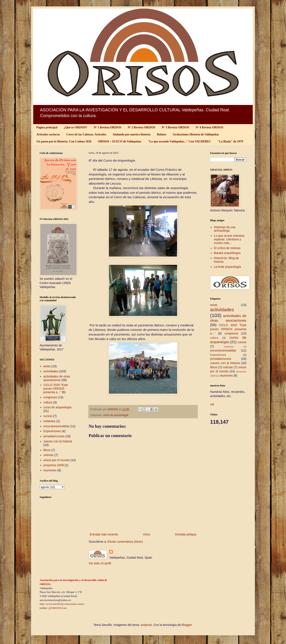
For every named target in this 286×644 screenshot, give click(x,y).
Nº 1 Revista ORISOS (108, 127)
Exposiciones (52, 431)
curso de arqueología (116, 415)
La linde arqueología (227, 267)
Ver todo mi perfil (100, 563)
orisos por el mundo (57, 460)
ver (212, 404)
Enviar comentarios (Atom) (125, 542)
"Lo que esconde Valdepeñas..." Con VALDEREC (179, 141)
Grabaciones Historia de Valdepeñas (196, 134)
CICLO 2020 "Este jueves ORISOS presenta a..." (56, 389)
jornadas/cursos (54, 436)
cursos (48, 416)
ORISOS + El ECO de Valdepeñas (120, 141)
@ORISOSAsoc (58, 608)
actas (47, 366)
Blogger (187, 625)
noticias (48, 455)
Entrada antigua (186, 534)
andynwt (146, 625)
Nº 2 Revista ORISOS (141, 127)
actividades (51, 371)
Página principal (47, 127)
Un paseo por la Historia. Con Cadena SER (64, 141)
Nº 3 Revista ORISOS (175, 127)
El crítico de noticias (227, 248)
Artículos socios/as (48, 134)
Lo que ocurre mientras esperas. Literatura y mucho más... (229, 239)
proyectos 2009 (54, 465)
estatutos (50, 421)
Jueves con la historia (58, 441)
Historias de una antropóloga (225, 229)
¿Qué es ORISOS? (75, 127)
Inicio (147, 534)
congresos (50, 397)
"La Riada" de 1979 (230, 141)
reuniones (50, 470)
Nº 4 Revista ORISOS (209, 127)
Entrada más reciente (104, 534)
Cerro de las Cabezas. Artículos (86, 134)
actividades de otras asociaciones (57, 378)
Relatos (162, 134)
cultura (48, 402)
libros (47, 450)
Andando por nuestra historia (132, 134)
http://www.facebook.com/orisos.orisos (62, 604)
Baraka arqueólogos (227, 253)
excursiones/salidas (56, 426)
